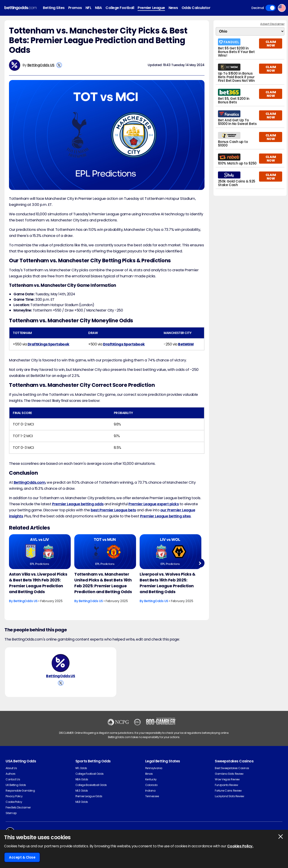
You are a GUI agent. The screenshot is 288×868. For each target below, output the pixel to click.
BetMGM (186, 344)
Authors (11, 774)
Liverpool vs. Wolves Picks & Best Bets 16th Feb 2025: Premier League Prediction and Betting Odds (168, 583)
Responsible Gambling (20, 791)
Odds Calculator (196, 8)
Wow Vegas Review (227, 779)
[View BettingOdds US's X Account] (59, 65)
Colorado (151, 785)
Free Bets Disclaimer (18, 807)
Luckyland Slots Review (229, 796)
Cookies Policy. (240, 846)
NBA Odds (82, 779)
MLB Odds (82, 802)
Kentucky (151, 779)
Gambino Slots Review (229, 774)
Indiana (150, 791)
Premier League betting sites (165, 516)
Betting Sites (54, 8)
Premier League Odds (89, 796)
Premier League (151, 8)
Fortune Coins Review (228, 791)
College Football (120, 8)
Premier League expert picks (154, 504)
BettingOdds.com (30, 482)
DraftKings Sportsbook (48, 344)
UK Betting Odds (16, 785)
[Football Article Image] (40, 552)
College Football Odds (90, 774)
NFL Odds (81, 768)
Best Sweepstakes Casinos (232, 768)
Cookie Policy (14, 802)
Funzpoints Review (226, 785)
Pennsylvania (154, 768)
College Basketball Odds (91, 785)
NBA (98, 8)
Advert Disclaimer (272, 24)
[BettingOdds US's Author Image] (61, 663)
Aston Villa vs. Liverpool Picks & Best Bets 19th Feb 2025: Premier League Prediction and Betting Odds (38, 583)
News (173, 8)
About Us (11, 768)
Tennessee (152, 796)
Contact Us (13, 779)
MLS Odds (82, 791)
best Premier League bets (113, 510)
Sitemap (11, 813)
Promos (75, 8)
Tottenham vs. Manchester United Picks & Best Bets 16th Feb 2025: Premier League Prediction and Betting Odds (103, 583)
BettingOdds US (41, 65)
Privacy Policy (14, 796)
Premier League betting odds (78, 504)
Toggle (271, 8)
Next (200, 563)
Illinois (149, 774)
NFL (89, 8)
